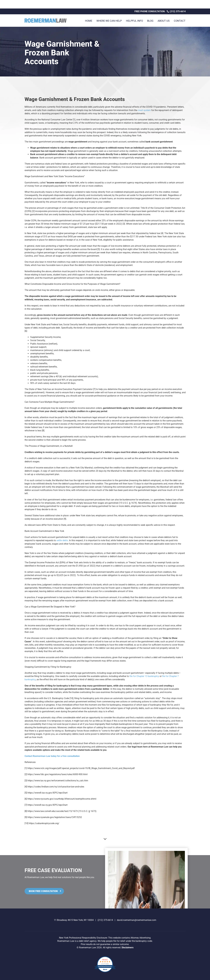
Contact (180, 21)
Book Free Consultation (43, 891)
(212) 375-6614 (176, 11)
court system (144, 110)
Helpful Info (134, 21)
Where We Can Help (109, 21)
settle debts (62, 540)
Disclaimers (128, 948)
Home (89, 21)
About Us (164, 21)
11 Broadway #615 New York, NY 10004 (74, 920)
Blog (150, 21)
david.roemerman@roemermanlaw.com (137, 920)
